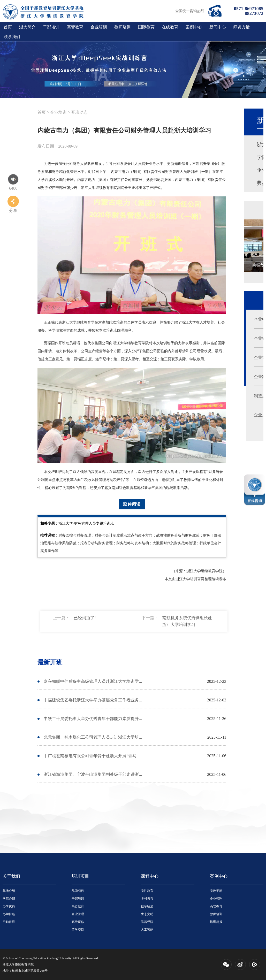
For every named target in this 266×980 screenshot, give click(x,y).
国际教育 (146, 27)
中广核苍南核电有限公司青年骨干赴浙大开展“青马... (92, 756)
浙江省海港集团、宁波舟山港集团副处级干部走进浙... (93, 774)
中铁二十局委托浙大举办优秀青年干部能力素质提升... (93, 719)
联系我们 (12, 37)
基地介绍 (9, 891)
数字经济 (147, 906)
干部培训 (51, 27)
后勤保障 (9, 922)
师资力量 (241, 27)
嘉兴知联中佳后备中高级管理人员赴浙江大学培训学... (93, 681)
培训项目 (80, 876)
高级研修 (78, 922)
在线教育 (170, 27)
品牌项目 (78, 891)
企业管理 (78, 914)
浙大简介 (27, 27)
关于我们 (11, 876)
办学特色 (9, 914)
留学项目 (78, 930)
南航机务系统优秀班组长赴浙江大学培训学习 (187, 621)
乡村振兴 (147, 899)
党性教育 (147, 891)
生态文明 (147, 914)
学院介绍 (9, 899)
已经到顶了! (85, 618)
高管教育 (75, 27)
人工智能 (147, 930)
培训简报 (216, 922)
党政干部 (216, 891)
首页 (8, 27)
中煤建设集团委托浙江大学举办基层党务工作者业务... (93, 700)
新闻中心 (218, 27)
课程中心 (150, 876)
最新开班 (50, 662)
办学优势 (9, 906)
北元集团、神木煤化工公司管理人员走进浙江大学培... (93, 737)
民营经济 (147, 922)
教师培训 (123, 27)
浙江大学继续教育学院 (18, 964)
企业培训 (99, 27)
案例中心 (194, 27)
